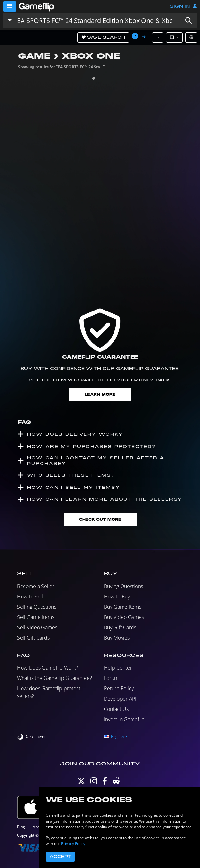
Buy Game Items (123, 607)
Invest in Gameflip (124, 719)
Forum (111, 678)
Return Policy (119, 688)
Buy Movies (117, 638)
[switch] (32, 737)
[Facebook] (105, 782)
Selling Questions (37, 607)
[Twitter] (81, 782)
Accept (60, 857)
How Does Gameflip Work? (48, 668)
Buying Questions (123, 586)
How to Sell (30, 597)
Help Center (118, 668)
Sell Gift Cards (33, 638)
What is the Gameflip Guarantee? (55, 678)
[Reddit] (116, 782)
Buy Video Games (124, 617)
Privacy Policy (73, 844)
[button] (188, 21)
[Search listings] (97, 21)
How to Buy (117, 597)
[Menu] (10, 6)
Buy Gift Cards (120, 627)
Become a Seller (36, 586)
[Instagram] (94, 782)
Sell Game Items (36, 617)
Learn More (100, 395)
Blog (21, 827)
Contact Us (116, 709)
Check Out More (100, 520)
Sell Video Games (37, 627)
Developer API (120, 699)
